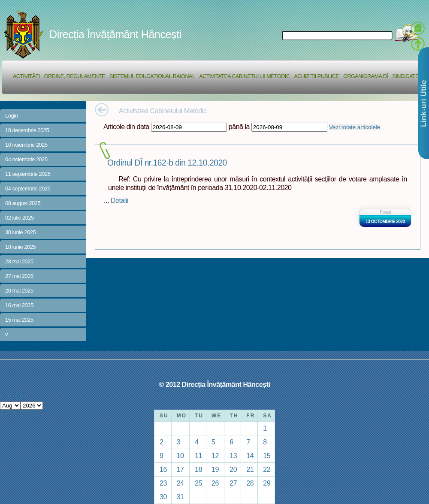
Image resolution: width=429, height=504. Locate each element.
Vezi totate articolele (355, 127)
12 (215, 456)
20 (233, 469)
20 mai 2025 (19, 291)
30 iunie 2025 (20, 232)
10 (180, 456)
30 (163, 497)
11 (198, 456)
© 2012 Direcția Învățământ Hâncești (215, 384)
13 (233, 456)
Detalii (119, 200)
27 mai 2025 (19, 276)
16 (163, 469)
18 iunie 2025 (20, 247)
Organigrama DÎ (366, 76)
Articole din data (126, 127)
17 (180, 469)
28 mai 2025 (19, 261)
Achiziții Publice (316, 76)
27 (233, 483)
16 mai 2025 (19, 305)
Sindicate (405, 76)
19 (215, 469)
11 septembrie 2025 (28, 174)
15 (267, 456)
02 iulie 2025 (20, 218)
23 (163, 483)
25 (198, 483)
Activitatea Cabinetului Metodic (244, 76)
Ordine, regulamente (75, 76)
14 (250, 456)
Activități (26, 76)
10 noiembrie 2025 (26, 145)
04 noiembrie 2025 (26, 159)
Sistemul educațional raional (152, 76)
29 (267, 483)
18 (198, 469)
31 (180, 497)
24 (180, 483)
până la (239, 127)
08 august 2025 (23, 203)
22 (267, 469)
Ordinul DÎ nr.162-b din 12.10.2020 (167, 163)
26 (215, 483)
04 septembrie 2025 (28, 189)
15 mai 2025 (19, 320)
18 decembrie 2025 (27, 130)
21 (250, 469)
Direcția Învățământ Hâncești (115, 34)
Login (11, 116)
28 (250, 483)
